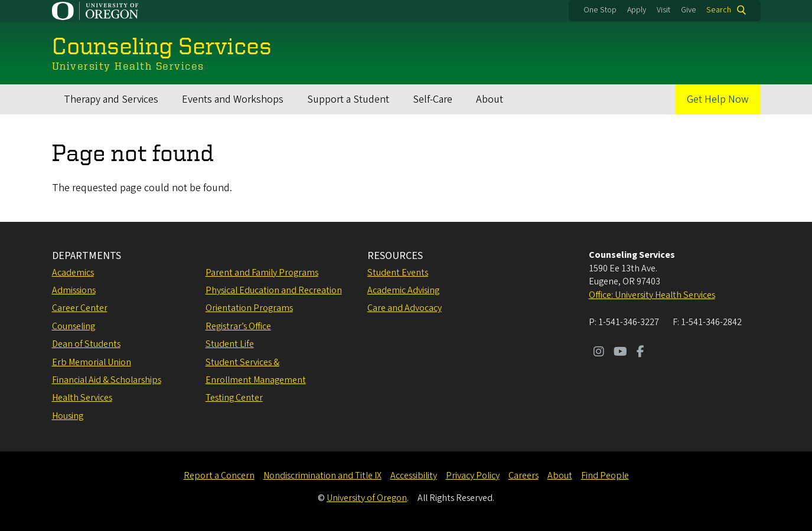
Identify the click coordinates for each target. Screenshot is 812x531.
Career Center (80, 308)
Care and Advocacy (405, 308)
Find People (605, 476)
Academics (73, 273)
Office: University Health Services (652, 295)
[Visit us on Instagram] (599, 353)
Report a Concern (219, 476)
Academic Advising (403, 290)
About (490, 99)
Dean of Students (86, 344)
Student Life (230, 344)
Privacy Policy (473, 476)
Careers (524, 476)
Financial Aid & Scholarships (107, 380)
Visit (663, 10)
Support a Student (348, 99)
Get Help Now (718, 99)
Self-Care (433, 99)
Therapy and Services (111, 99)
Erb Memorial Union (92, 362)
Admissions (74, 290)
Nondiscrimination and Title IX (322, 476)
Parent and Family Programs (262, 273)
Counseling (74, 326)
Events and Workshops (233, 99)
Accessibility (414, 476)
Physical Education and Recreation (274, 290)
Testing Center (234, 398)
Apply (637, 10)
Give (689, 10)
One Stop (600, 10)
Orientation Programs (249, 308)
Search (719, 10)
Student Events (398, 273)
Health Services (82, 398)
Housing (68, 416)
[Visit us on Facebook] (640, 353)
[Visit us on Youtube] (620, 353)
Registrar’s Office (238, 326)
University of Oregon (367, 498)
